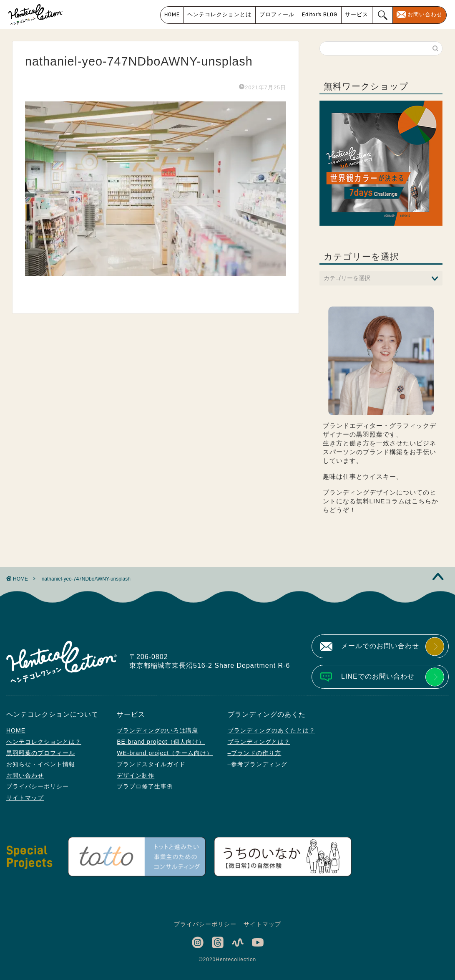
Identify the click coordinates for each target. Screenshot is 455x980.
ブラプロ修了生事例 (145, 786)
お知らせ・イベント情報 (41, 764)
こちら (422, 501)
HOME (172, 14)
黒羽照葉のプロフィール (41, 753)
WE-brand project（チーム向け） (165, 753)
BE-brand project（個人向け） (161, 742)
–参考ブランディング (258, 764)
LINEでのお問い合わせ (378, 676)
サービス (357, 14)
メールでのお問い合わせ (380, 646)
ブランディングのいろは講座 (157, 730)
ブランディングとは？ (259, 742)
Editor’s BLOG (320, 14)
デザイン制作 (136, 775)
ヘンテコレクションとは (219, 14)
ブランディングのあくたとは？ (271, 730)
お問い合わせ (425, 14)
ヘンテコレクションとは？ (44, 742)
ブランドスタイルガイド (151, 764)
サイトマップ (25, 798)
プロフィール (277, 14)
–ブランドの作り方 (255, 753)
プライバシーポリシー (38, 786)
